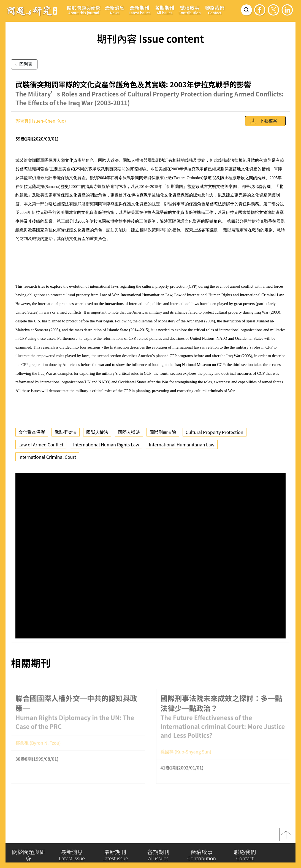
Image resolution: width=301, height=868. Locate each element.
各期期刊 (164, 10)
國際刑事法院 (163, 432)
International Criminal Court (47, 457)
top (286, 837)
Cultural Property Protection (215, 432)
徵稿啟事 (190, 10)
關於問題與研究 (84, 10)
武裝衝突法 (66, 432)
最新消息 (115, 10)
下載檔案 (264, 121)
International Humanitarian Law (181, 444)
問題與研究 (32, 11)
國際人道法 (129, 432)
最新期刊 (139, 10)
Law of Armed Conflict (41, 444)
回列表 (23, 64)
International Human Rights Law (106, 444)
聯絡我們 (215, 10)
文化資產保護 (32, 432)
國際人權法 (97, 432)
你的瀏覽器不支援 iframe (150, 556)
